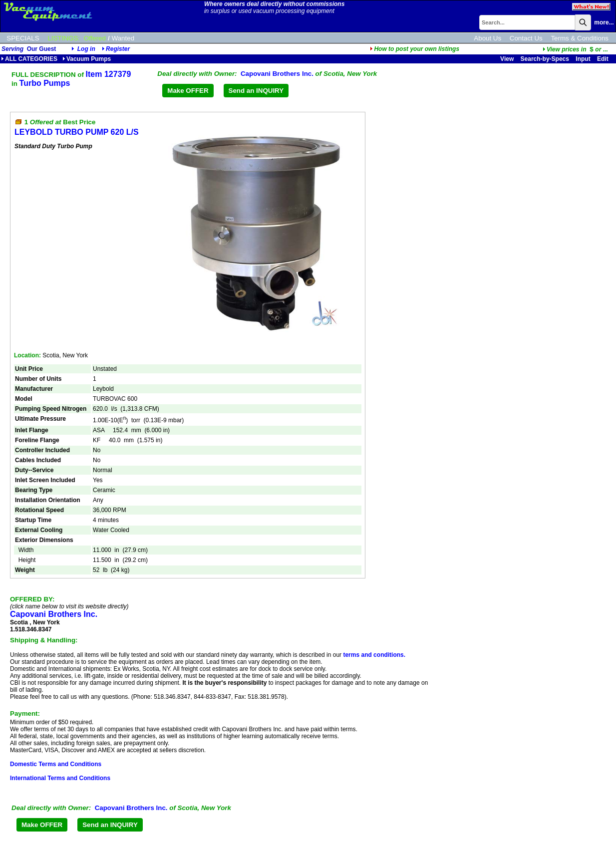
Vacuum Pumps (87, 59)
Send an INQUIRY (256, 91)
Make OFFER (188, 91)
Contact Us (526, 38)
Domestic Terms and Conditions (56, 764)
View (507, 59)
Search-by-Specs (545, 59)
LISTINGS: (64, 38)
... (575, 49)
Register (118, 49)
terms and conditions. (374, 655)
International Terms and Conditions (60, 778)
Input (583, 59)
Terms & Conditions (580, 38)
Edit (604, 59)
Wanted (123, 38)
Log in (86, 49)
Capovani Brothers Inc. (277, 74)
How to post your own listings (415, 49)
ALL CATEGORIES (29, 59)
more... (604, 22)
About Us (487, 38)
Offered (95, 38)
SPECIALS (23, 38)
